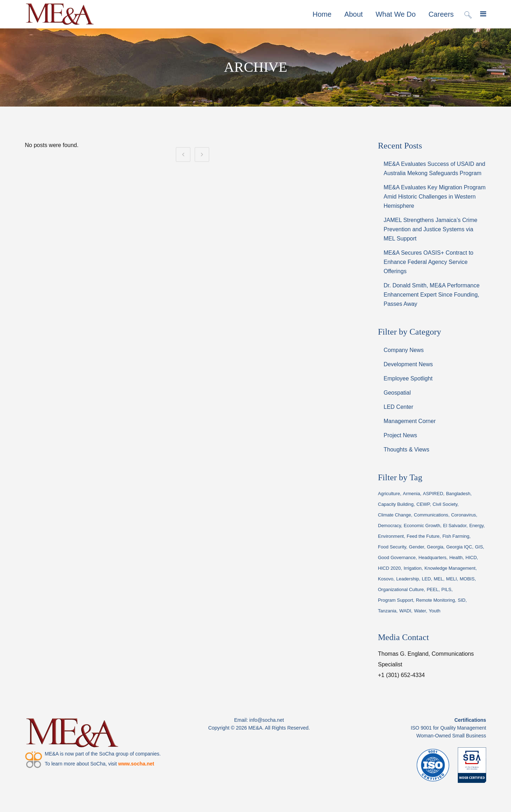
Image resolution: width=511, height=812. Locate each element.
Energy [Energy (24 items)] (476, 526)
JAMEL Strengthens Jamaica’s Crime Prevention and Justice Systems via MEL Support (430, 229)
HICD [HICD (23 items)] (471, 557)
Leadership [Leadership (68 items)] (407, 579)
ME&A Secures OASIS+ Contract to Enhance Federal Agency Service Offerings (428, 262)
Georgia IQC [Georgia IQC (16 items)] (459, 547)
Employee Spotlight (408, 378)
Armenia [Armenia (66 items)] (411, 494)
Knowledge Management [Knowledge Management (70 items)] (450, 568)
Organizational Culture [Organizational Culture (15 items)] (401, 589)
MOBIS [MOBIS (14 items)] (467, 579)
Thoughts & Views (406, 450)
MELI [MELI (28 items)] (451, 579)
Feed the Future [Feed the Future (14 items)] (423, 536)
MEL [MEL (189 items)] (438, 579)
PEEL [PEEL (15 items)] (432, 589)
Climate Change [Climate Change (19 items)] (394, 515)
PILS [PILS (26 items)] (446, 589)
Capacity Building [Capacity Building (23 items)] (396, 504)
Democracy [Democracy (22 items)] (389, 526)
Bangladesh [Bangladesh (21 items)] (458, 494)
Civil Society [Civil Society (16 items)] (445, 504)
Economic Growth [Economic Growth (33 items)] (422, 526)
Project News (400, 435)
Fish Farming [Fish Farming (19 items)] (456, 536)
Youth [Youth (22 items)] (435, 611)
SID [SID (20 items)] (462, 600)
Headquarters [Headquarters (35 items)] (432, 557)
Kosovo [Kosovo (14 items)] (386, 579)
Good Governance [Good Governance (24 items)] (397, 557)
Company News (404, 350)
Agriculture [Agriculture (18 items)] (389, 494)
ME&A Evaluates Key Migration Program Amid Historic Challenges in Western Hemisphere (435, 197)
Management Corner (410, 421)
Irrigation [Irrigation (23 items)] (413, 568)
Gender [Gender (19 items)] (416, 547)
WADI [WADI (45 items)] (405, 611)
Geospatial (397, 393)
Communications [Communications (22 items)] (431, 515)
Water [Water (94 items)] (420, 611)
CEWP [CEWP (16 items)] (423, 504)
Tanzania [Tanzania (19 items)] (387, 611)
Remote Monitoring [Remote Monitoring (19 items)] (435, 600)
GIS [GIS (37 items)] (479, 547)
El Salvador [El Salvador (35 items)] (455, 526)
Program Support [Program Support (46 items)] (395, 600)
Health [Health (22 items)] (456, 557)
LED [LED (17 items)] (426, 579)
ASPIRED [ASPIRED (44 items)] (433, 494)
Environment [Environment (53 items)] (391, 536)
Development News (408, 364)
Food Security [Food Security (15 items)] (392, 547)
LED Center (399, 407)
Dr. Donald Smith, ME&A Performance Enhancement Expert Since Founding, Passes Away (432, 295)
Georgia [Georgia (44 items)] (435, 547)
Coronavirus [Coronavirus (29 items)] (463, 515)
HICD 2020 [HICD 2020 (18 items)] (389, 568)
